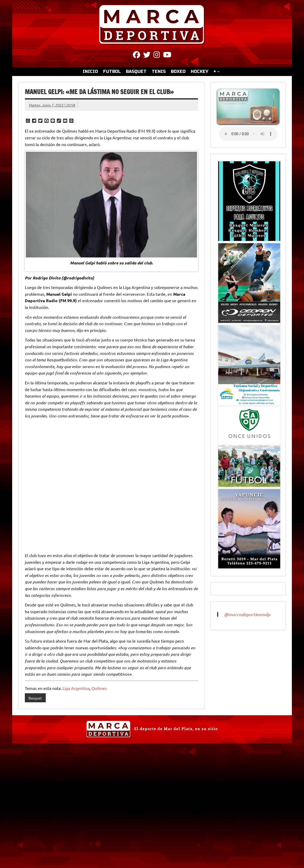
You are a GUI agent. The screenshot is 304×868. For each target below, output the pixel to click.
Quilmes (99, 688)
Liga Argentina (76, 688)
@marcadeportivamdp (247, 614)
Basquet (35, 698)
